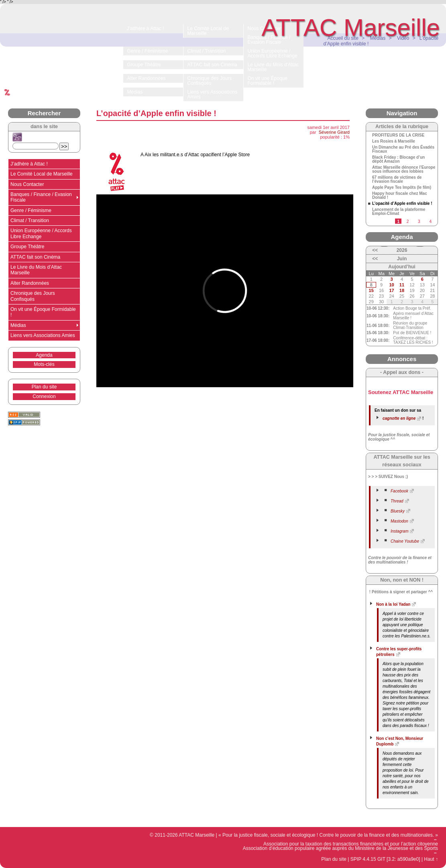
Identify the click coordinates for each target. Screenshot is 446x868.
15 (371, 290)
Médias (18, 325)
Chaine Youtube (405, 541)
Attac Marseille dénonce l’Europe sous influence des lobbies (404, 170)
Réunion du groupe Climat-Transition (410, 325)
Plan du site (44, 387)
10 (391, 285)
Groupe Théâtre (27, 247)
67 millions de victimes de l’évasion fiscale (397, 180)
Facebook (399, 491)
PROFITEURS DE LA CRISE (398, 135)
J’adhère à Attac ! (29, 164)
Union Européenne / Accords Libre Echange (41, 233)
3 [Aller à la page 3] (419, 222)
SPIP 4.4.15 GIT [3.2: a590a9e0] (385, 859)
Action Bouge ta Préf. (412, 308)
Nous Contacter (27, 184)
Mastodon (399, 521)
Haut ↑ (431, 859)
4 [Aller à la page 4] (430, 222)
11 (402, 285)
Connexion (44, 396)
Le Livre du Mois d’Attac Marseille (36, 270)
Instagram (399, 531)
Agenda (44, 355)
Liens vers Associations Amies (43, 335)
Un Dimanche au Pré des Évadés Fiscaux (403, 149)
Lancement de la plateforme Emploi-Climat (399, 212)
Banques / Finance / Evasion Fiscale (41, 197)
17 (391, 290)
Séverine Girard (334, 132)
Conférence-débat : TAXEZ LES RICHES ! (413, 340)
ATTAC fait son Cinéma (35, 257)
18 (402, 290)
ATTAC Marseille (351, 28)
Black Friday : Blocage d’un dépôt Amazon (398, 159)
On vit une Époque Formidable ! (43, 312)
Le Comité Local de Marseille (42, 174)
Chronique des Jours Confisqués (33, 296)
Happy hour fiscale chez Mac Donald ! (400, 196)
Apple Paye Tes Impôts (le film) (402, 188)
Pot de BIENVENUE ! (412, 333)
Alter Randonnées (30, 283)
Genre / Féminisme (31, 210)
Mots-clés (44, 364)
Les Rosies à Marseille (394, 141)
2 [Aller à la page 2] (408, 222)
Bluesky (398, 511)
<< (375, 250)
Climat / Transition (30, 221)
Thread (397, 501)
